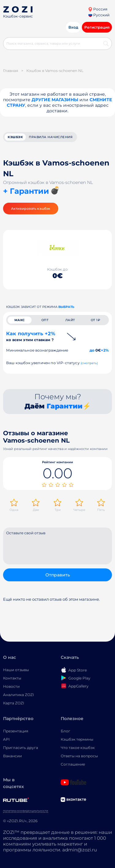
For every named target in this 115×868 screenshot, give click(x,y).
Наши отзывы (16, 670)
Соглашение (73, 764)
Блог (65, 731)
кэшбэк (15, 137)
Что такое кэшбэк (78, 748)
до (92, 350)
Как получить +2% (31, 336)
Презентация (16, 731)
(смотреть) (89, 363)
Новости (11, 686)
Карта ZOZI (14, 703)
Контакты (12, 678)
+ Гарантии (26, 191)
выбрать (66, 307)
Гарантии (65, 406)
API (6, 739)
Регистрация (97, 27)
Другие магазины (55, 100)
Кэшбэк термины (77, 739)
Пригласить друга (21, 748)
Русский (99, 15)
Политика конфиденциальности (26, 811)
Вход (73, 27)
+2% (105, 350)
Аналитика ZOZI (19, 695)
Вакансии (12, 756)
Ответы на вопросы (79, 756)
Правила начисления (51, 137)
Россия (98, 9)
